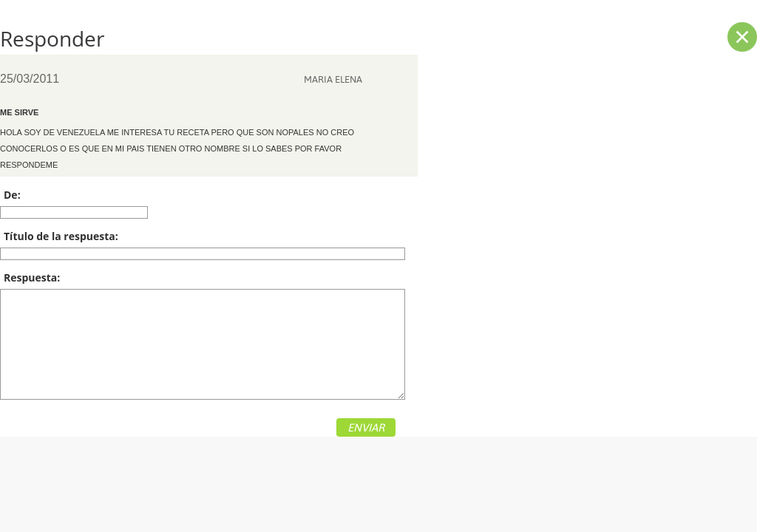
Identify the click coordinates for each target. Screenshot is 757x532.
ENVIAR (366, 427)
